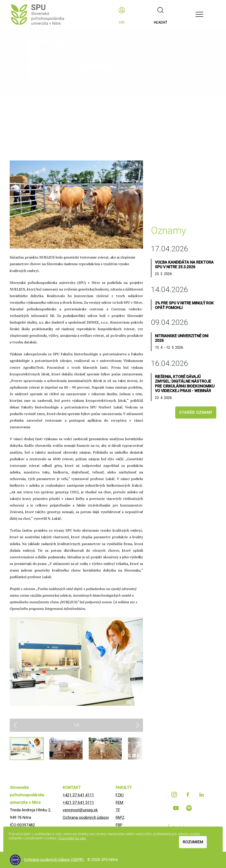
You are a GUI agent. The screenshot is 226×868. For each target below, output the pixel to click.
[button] (15, 725)
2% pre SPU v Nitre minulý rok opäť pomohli (184, 305)
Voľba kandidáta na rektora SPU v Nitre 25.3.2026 (184, 265)
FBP (119, 825)
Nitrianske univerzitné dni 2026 (182, 338)
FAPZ (120, 817)
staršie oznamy (196, 412)
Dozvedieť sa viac (72, 838)
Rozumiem (193, 842)
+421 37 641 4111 (78, 795)
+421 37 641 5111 (78, 802)
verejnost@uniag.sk (80, 810)
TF (118, 810)
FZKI (120, 795)
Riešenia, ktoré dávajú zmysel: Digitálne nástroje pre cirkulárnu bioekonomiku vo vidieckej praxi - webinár (185, 384)
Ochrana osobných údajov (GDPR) (54, 860)
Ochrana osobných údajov (86, 817)
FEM (120, 802)
